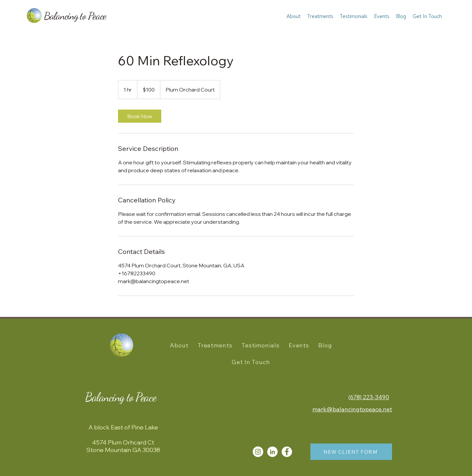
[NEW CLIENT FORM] (351, 452)
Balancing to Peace (75, 16)
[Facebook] (287, 452)
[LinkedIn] (272, 452)
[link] (140, 116)
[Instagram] (258, 452)
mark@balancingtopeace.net (352, 409)
